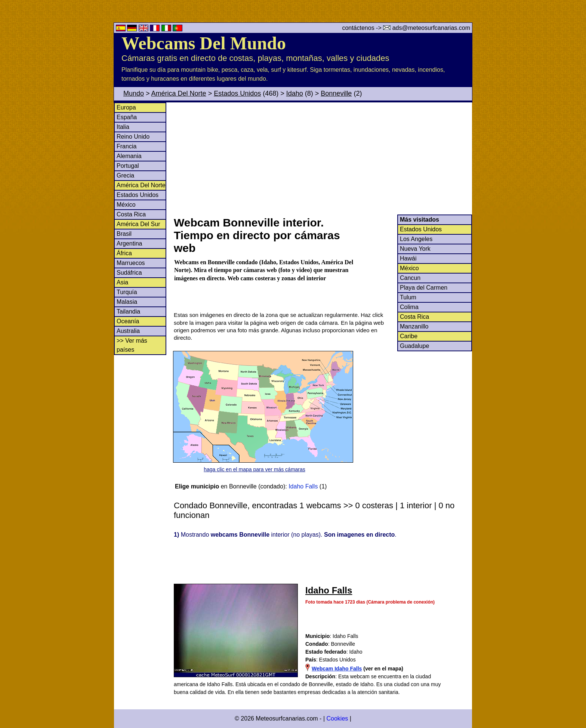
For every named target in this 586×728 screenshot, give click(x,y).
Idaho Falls (303, 486)
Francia (127, 146)
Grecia (125, 175)
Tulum (408, 297)
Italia (123, 127)
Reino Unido (133, 137)
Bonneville (336, 93)
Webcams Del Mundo (204, 43)
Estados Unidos (237, 93)
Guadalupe (414, 346)
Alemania (129, 156)
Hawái (408, 258)
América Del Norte (179, 93)
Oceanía (128, 321)
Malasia (127, 302)
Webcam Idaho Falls (337, 669)
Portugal (128, 166)
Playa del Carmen (424, 288)
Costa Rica (131, 214)
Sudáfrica (129, 273)
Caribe (409, 336)
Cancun (410, 278)
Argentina (129, 243)
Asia (122, 282)
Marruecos (131, 263)
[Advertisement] (323, 158)
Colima (409, 307)
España (127, 117)
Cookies (337, 718)
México (126, 205)
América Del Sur (138, 224)
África (124, 253)
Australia (128, 331)
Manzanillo (414, 326)
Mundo (134, 93)
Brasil (124, 234)
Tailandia (128, 311)
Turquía (127, 292)
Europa (126, 107)
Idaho (295, 93)
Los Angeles (416, 239)
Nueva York (415, 249)
